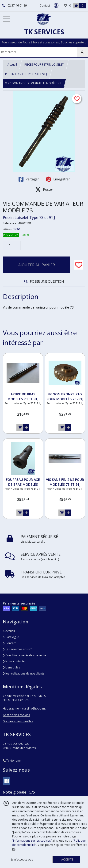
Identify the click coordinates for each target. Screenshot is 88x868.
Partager (29, 179)
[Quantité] (12, 245)
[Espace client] (56, 6)
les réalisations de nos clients (24, 673)
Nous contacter (14, 661)
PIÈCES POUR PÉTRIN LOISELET (44, 65)
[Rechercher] (82, 52)
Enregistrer (58, 179)
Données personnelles (18, 721)
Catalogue (11, 637)
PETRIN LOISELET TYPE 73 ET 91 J (26, 74)
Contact (45, 5)
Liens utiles (11, 667)
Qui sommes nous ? (17, 649)
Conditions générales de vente (24, 655)
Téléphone (12, 761)
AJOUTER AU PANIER (37, 265)
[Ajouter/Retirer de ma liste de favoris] (79, 265)
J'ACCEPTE (66, 859)
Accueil (12, 65)
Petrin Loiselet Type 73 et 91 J (29, 218)
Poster (44, 190)
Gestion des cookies (16, 715)
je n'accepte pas (22, 859)
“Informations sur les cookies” (32, 841)
